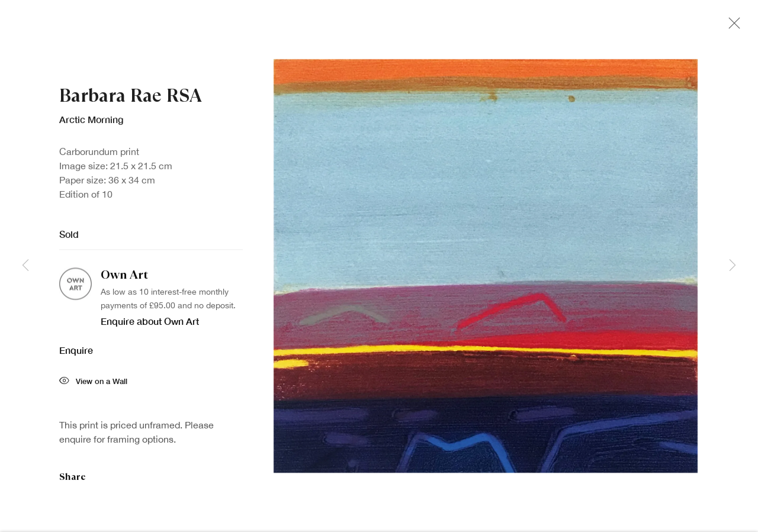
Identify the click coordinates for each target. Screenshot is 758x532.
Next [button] (733, 266)
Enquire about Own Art (150, 325)
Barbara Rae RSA (131, 99)
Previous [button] (25, 266)
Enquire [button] (76, 354)
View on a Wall (93, 386)
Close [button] (731, 27)
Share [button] (73, 480)
